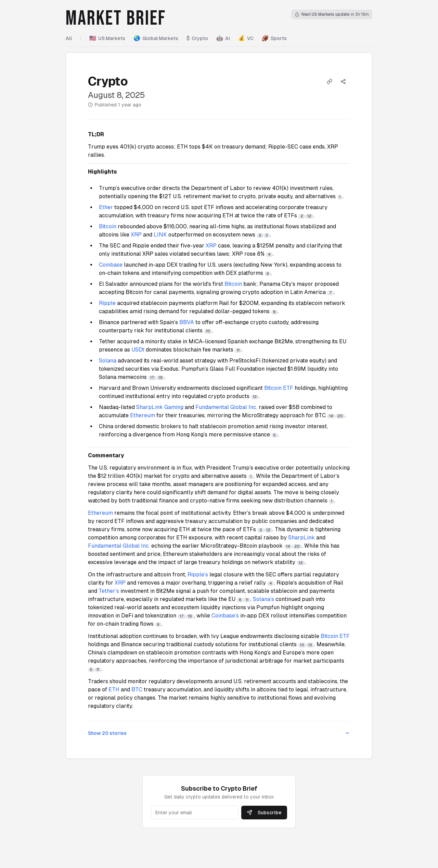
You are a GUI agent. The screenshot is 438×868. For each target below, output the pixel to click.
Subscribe (264, 813)
